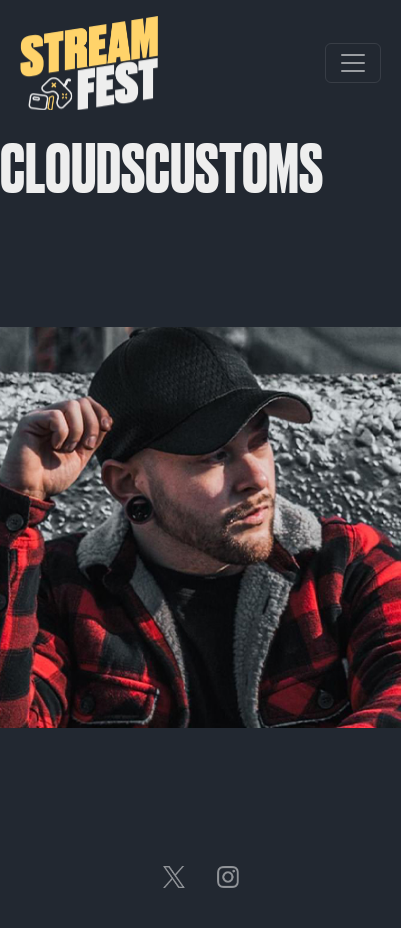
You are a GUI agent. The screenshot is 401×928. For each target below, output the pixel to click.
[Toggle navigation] (353, 63)
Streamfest (89, 63)
